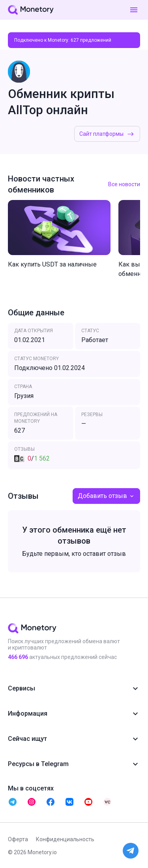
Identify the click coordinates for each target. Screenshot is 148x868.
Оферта (18, 839)
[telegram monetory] (13, 802)
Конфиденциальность (65, 839)
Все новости (124, 184)
